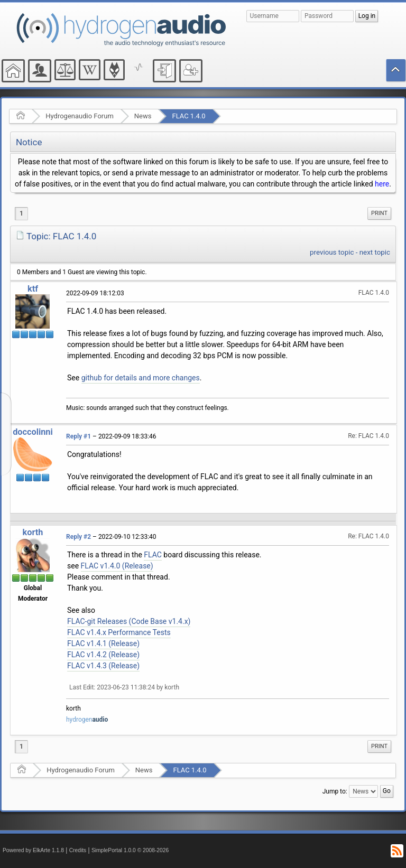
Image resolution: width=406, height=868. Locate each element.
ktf (33, 289)
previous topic (332, 252)
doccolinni (33, 432)
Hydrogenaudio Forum (80, 116)
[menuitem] (379, 213)
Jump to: (335, 791)
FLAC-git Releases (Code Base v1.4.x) (129, 621)
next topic (375, 252)
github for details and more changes (141, 378)
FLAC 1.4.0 (188, 116)
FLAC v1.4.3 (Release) (103, 666)
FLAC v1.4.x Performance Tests (119, 632)
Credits (78, 850)
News (143, 116)
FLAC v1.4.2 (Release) (103, 655)
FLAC (153, 555)
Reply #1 (79, 436)
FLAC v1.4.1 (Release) (103, 643)
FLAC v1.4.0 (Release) (117, 566)
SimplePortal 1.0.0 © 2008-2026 (130, 850)
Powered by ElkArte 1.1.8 (33, 850)
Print (379, 213)
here (382, 184)
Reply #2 (79, 537)
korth (33, 532)
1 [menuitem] (21, 213)
